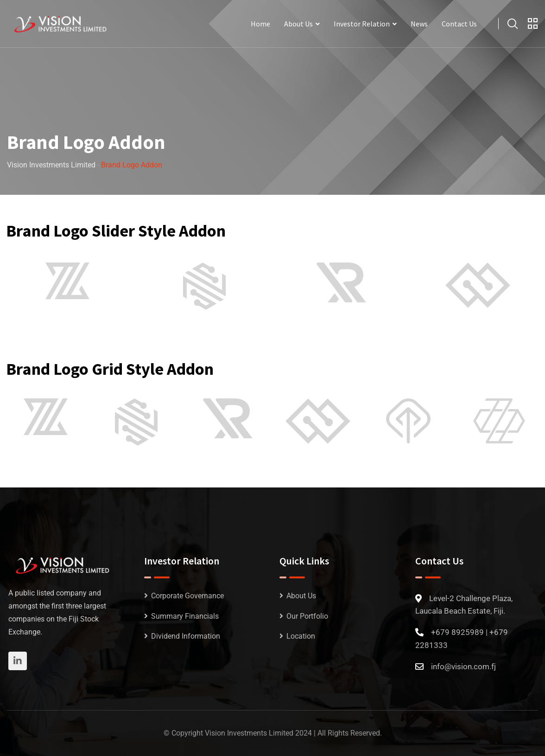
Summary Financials (185, 616)
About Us (298, 24)
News (419, 24)
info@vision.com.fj (463, 666)
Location (301, 636)
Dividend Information (186, 636)
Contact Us (459, 24)
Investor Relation (362, 24)
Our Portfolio (307, 616)
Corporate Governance (187, 596)
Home (260, 24)
